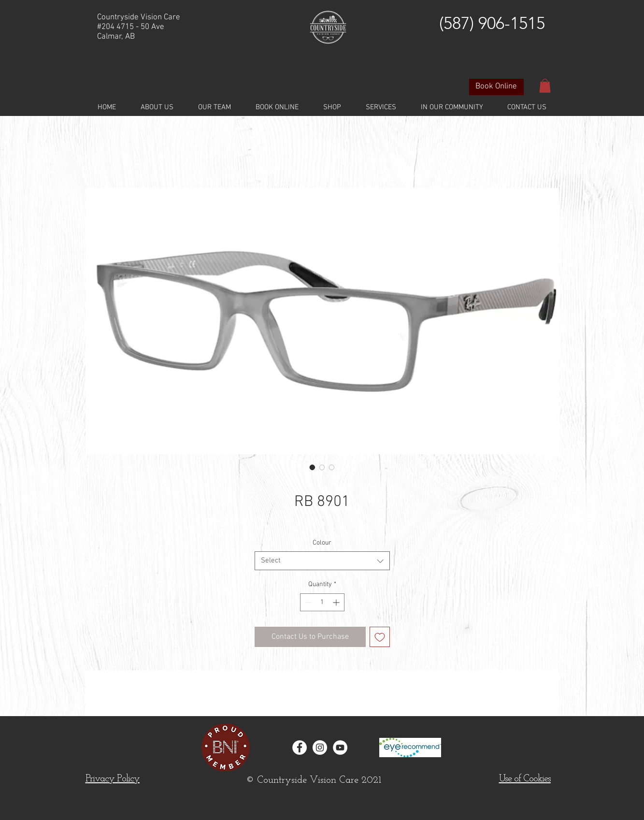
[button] (545, 86)
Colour (322, 543)
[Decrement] (308, 602)
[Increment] (337, 602)
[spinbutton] (322, 602)
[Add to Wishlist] (380, 637)
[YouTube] (340, 748)
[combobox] (322, 561)
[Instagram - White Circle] (320, 748)
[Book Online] (496, 87)
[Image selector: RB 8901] (313, 467)
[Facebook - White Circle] (300, 748)
